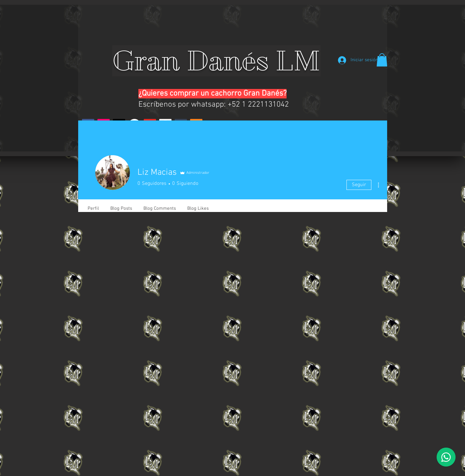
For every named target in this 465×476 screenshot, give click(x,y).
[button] (382, 60)
